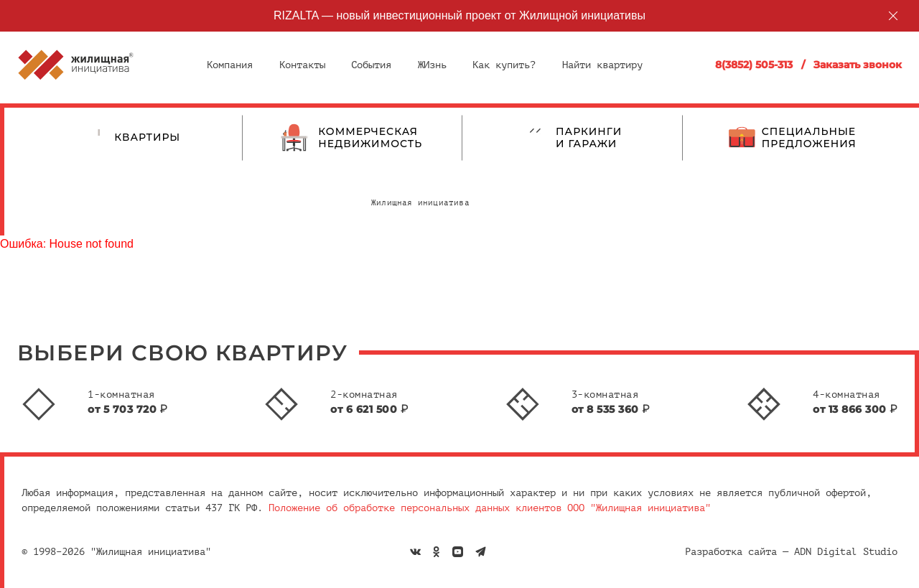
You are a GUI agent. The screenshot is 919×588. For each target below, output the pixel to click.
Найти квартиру (602, 65)
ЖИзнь (432, 65)
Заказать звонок (858, 65)
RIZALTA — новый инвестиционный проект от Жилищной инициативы (459, 15)
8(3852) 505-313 (754, 65)
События (371, 65)
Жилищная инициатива (420, 203)
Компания (230, 65)
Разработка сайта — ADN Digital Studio (791, 552)
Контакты (302, 65)
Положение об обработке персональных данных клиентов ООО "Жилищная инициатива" (490, 508)
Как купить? (504, 65)
